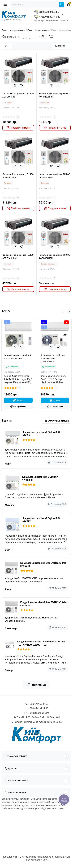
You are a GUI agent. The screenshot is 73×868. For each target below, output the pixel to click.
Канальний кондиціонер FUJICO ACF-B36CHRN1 (18, 176)
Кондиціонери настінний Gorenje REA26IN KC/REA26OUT (53, 358)
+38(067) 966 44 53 (47, 12)
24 (7, 46)
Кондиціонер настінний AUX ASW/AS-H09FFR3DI (18, 357)
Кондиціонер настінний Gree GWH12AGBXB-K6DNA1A (43, 565)
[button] (63, 311)
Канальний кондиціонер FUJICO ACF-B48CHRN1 (55, 95)
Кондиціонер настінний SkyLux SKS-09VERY (41, 520)
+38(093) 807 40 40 (47, 17)
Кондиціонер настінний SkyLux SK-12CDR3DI (41, 478)
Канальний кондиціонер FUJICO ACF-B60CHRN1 (18, 95)
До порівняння (18, 407)
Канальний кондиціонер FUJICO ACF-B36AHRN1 (55, 257)
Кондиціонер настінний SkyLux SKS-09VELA (41, 434)
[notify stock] (18, 128)
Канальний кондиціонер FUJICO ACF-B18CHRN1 (18, 257)
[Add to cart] (18, 400)
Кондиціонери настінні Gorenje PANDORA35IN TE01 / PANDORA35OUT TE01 (41, 643)
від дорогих (61, 46)
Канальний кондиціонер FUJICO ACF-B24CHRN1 (55, 176)
